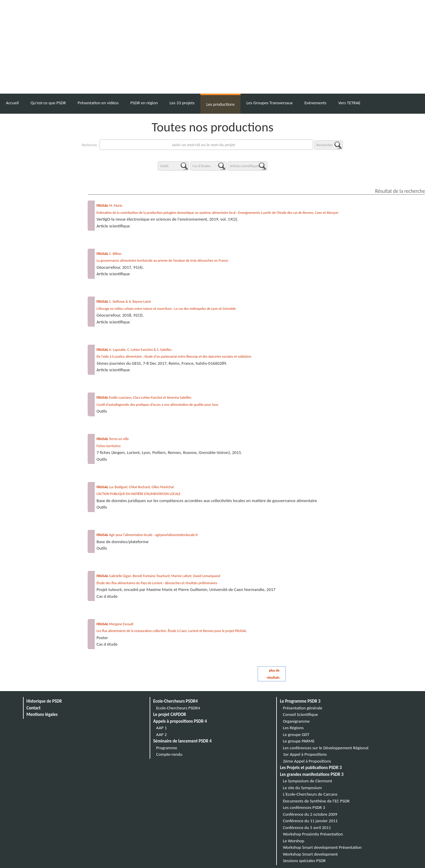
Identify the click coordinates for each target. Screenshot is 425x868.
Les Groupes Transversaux (269, 103)
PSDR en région (144, 103)
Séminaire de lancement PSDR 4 (182, 741)
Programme (167, 748)
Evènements (315, 103)
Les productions (220, 104)
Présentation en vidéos (98, 103)
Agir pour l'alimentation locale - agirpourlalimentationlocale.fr (147, 535)
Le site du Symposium (302, 788)
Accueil (12, 103)
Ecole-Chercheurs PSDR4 (175, 701)
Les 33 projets (182, 103)
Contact (34, 708)
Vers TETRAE (349, 103)
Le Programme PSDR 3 (300, 701)
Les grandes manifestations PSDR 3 (312, 774)
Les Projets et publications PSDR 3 (311, 768)
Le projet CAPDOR (170, 714)
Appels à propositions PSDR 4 (180, 721)
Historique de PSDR (44, 701)
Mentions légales (42, 714)
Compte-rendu (169, 754)
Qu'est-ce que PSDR (48, 103)
